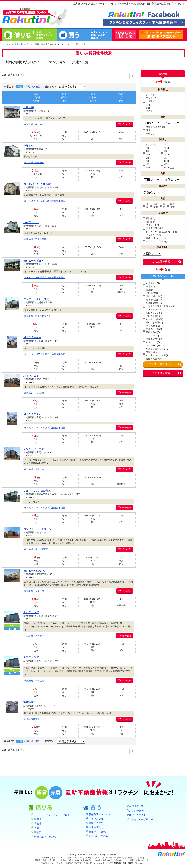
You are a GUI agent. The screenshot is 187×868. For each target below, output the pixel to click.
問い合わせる (125, 124)
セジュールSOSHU (34, 571)
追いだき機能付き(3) (155, 323)
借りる (30, 35)
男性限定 (149, 219)
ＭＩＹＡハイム (32, 337)
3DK (147, 161)
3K (164, 158)
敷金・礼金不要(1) (153, 359)
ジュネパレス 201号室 (37, 491)
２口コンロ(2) (151, 316)
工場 (147, 105)
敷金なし (149, 134)
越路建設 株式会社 (34, 124)
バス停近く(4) (151, 283)
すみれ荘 (28, 107)
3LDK (165, 161)
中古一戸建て (96, 828)
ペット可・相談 (152, 235)
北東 (154, 204)
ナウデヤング (31, 612)
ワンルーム (150, 145)
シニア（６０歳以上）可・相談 (160, 232)
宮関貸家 (28, 702)
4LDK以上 (167, 168)
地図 (38, 87)
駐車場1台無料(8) (153, 300)
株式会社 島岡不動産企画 (37, 316)
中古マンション (97, 819)
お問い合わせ (136, 811)
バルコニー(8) (151, 342)
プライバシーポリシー (141, 820)
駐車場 (38, 819)
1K (164, 145)
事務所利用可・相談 (154, 238)
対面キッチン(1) (152, 313)
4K (164, 164)
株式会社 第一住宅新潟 (36, 549)
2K (164, 151)
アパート (149, 95)
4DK (147, 168)
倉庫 (147, 108)
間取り (29, 87)
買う (84, 35)
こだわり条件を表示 (161, 364)
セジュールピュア (34, 261)
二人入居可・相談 (153, 228)
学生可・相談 (151, 225)
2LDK (165, 155)
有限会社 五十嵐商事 (35, 239)
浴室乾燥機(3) (151, 326)
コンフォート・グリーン (37, 529)
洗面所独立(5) (151, 332)
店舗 (37, 828)
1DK (147, 148)
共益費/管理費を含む (155, 127)
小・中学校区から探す (21, 44)
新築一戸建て (96, 823)
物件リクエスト (183, 35)
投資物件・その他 (98, 836)
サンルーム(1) (151, 346)
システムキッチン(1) (155, 309)
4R (146, 164)
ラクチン (26, 17)
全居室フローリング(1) (156, 349)
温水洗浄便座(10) (153, 329)
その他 (148, 111)
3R (146, 158)
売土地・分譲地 (97, 832)
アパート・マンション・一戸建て (52, 815)
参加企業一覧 (136, 806)
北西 (171, 207)
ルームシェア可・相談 (155, 241)
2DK (147, 155)
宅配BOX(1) (150, 293)
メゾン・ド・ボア (34, 449)
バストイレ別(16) (153, 319)
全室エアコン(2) (152, 339)
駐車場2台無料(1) (153, 303)
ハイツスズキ (31, 376)
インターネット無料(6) (156, 355)
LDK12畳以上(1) (152, 296)
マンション (150, 98)
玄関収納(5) (150, 352)
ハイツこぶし (31, 222)
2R (146, 151)
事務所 (38, 832)
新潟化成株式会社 (33, 719)
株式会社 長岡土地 (34, 469)
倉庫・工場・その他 (45, 837)
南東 (171, 204)
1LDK (165, 148)
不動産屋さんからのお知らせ (125, 35)
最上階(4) (149, 290)
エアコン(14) (151, 336)
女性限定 (149, 222)
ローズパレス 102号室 (37, 184)
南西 (154, 207)
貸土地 (38, 824)
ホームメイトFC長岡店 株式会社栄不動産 (45, 201)
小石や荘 (28, 146)
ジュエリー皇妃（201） (37, 299)
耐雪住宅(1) (150, 286)
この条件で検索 (161, 262)
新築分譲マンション (100, 814)
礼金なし (149, 130)
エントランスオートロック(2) (159, 306)
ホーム (5, 44)
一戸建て (149, 101)
